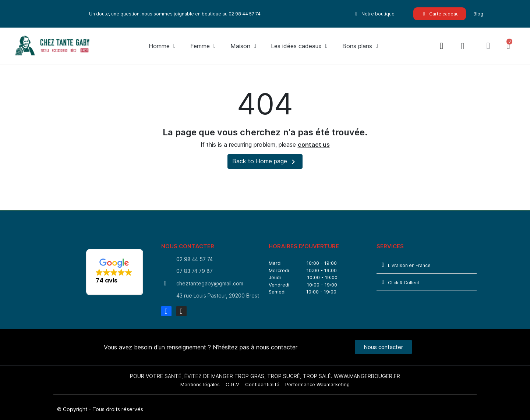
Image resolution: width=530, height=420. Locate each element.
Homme (162, 46)
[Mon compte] (488, 46)
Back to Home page (265, 162)
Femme (203, 46)
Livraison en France (409, 265)
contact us (314, 145)
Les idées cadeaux (299, 46)
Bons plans (360, 46)
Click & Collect (404, 283)
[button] (463, 46)
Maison (243, 46)
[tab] (427, 265)
